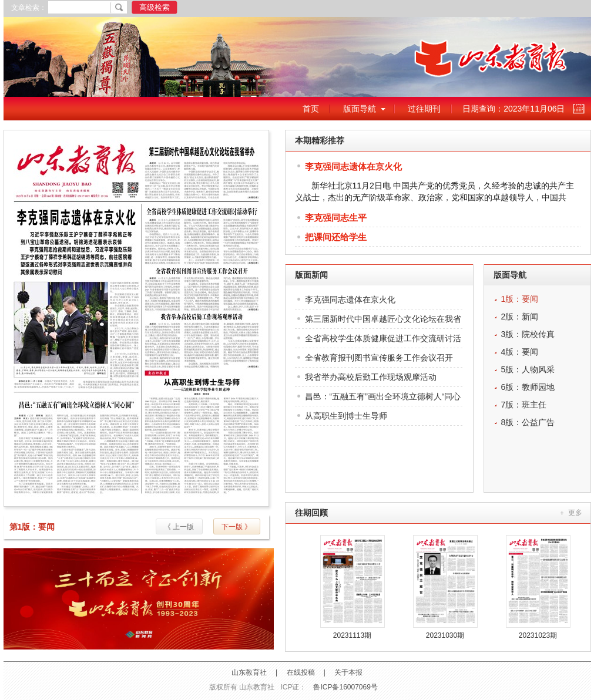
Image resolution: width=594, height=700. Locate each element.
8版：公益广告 (528, 422)
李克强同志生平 (336, 218)
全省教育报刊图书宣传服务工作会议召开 (379, 358)
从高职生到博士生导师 (346, 416)
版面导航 (360, 109)
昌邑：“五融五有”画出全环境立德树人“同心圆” (383, 399)
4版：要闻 (520, 352)
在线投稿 (301, 672)
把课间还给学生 (336, 237)
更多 (575, 513)
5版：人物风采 (528, 369)
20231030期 (445, 635)
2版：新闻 (520, 317)
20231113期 (352, 635)
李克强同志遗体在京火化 (353, 166)
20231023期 (538, 635)
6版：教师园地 (528, 387)
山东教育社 (249, 672)
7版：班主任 (524, 405)
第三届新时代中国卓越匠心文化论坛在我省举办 (383, 322)
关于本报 (348, 672)
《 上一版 (179, 527)
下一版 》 (236, 527)
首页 (311, 109)
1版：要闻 (520, 299)
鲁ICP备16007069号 (345, 687)
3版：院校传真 (528, 334)
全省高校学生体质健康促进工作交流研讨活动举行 (383, 341)
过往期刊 (424, 109)
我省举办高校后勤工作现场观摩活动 (371, 377)
